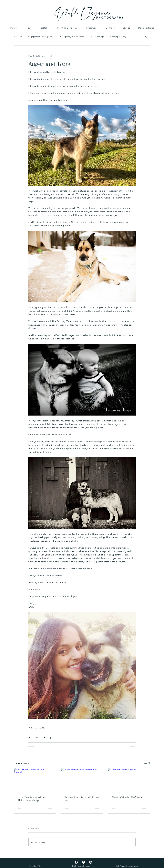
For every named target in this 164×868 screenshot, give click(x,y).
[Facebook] (76, 862)
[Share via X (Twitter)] (37, 738)
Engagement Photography (40, 37)
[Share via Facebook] (30, 738)
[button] (146, 37)
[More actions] (134, 56)
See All (147, 763)
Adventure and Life (38, 728)
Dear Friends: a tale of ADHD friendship (32, 798)
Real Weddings (97, 37)
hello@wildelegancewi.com (127, 866)
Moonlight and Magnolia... (127, 797)
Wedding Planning (118, 37)
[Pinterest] (83, 862)
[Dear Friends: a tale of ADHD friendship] (35, 780)
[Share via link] (51, 738)
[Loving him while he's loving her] (82, 780)
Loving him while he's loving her (82, 798)
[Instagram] (91, 862)
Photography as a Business (71, 37)
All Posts (18, 37)
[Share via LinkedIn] (44, 738)
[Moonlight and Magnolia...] (129, 780)
